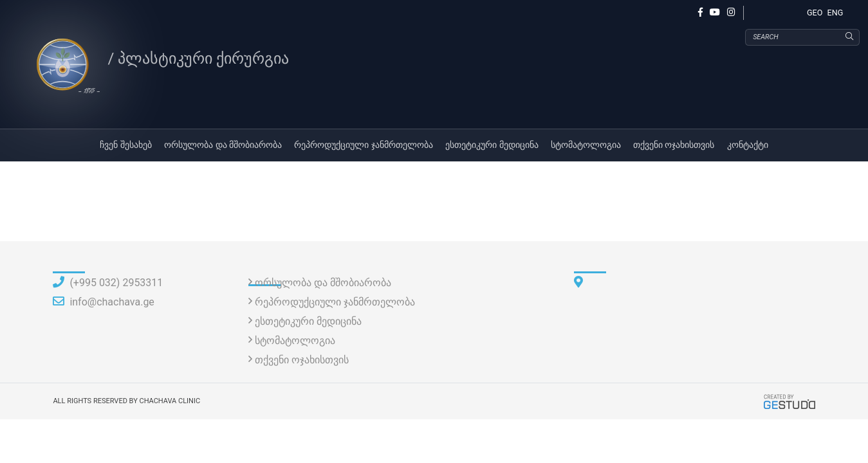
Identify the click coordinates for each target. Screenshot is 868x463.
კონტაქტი (748, 148)
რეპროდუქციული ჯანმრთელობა (364, 148)
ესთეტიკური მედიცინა (492, 148)
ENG (836, 13)
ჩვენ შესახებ (126, 148)
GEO (815, 13)
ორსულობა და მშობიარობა (223, 148)
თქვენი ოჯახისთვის (674, 148)
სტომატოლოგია (586, 148)
